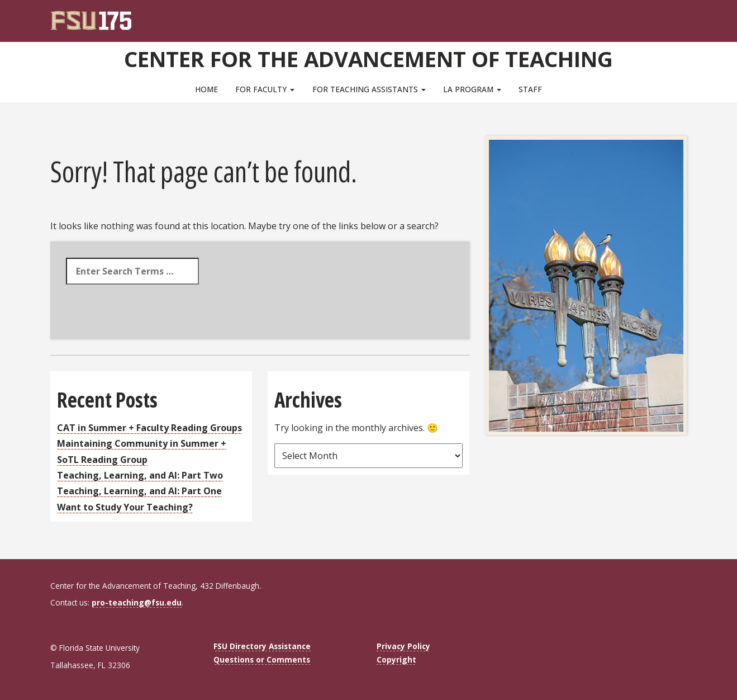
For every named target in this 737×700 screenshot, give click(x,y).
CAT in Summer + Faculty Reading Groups (149, 428)
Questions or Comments (262, 659)
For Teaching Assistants (369, 89)
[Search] (671, 17)
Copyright (396, 659)
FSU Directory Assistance (262, 646)
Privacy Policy (403, 646)
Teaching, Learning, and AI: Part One (139, 491)
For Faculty (265, 89)
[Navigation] (686, 17)
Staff (530, 89)
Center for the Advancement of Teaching (368, 59)
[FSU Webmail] (656, 17)
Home (206, 89)
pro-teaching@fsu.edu (137, 602)
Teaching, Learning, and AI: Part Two (140, 475)
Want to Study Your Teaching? (125, 507)
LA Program (472, 89)
